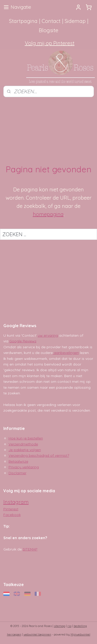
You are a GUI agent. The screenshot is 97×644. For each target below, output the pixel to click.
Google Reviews (23, 341)
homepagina (48, 214)
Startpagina (23, 21)
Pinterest (11, 509)
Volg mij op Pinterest (50, 43)
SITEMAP (30, 549)
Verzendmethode (23, 444)
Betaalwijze (18, 461)
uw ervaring (48, 335)
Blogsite (48, 30)
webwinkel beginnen (37, 634)
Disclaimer (17, 473)
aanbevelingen (66, 353)
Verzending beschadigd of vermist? (39, 455)
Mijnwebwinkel (80, 634)
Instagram (16, 502)
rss (69, 626)
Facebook (12, 515)
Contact (51, 21)
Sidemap (75, 21)
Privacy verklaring (24, 467)
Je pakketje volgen (25, 450)
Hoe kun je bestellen (26, 438)
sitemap (60, 626)
